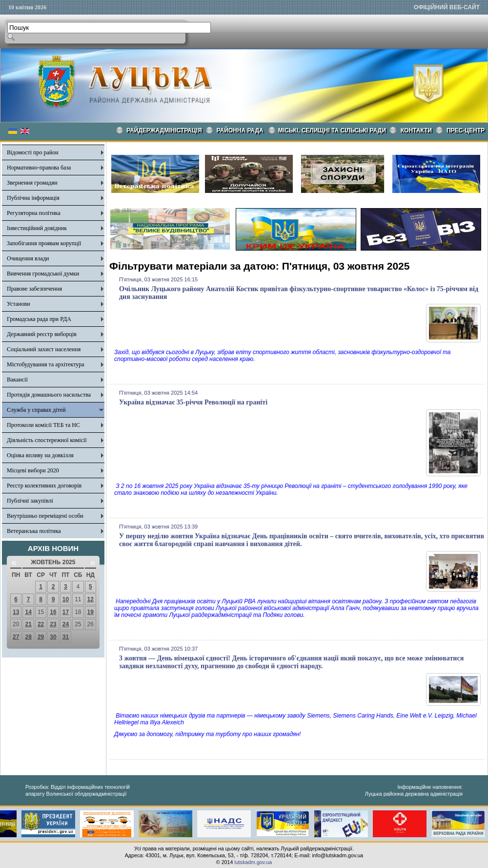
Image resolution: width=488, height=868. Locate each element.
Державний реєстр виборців (42, 334)
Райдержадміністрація (164, 130)
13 (16, 612)
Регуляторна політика (34, 213)
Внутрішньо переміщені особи (45, 516)
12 (91, 599)
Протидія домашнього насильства (49, 395)
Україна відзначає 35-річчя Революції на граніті (193, 402)
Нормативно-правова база (39, 168)
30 (53, 637)
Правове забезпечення (34, 289)
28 (28, 637)
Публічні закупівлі (30, 501)
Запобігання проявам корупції (44, 243)
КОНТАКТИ (416, 130)
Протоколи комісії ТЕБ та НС (43, 425)
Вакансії (17, 380)
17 (66, 612)
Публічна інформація (33, 198)
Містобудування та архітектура (46, 364)
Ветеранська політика (34, 531)
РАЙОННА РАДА (240, 130)
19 (91, 612)
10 (66, 599)
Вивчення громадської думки (43, 274)
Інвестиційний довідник (37, 228)
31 (66, 637)
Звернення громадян (32, 183)
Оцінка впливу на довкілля (40, 455)
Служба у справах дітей (36, 410)
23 (53, 624)
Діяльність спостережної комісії (47, 440)
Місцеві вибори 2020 (33, 470)
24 (66, 624)
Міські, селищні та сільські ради (332, 130)
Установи (19, 304)
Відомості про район (33, 152)
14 (28, 612)
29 (41, 637)
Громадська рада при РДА (39, 319)
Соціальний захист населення (44, 349)
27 (16, 637)
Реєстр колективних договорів (44, 486)
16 (53, 612)
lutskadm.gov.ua (253, 862)
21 (28, 624)
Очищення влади (28, 258)
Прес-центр (466, 130)
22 (41, 624)
